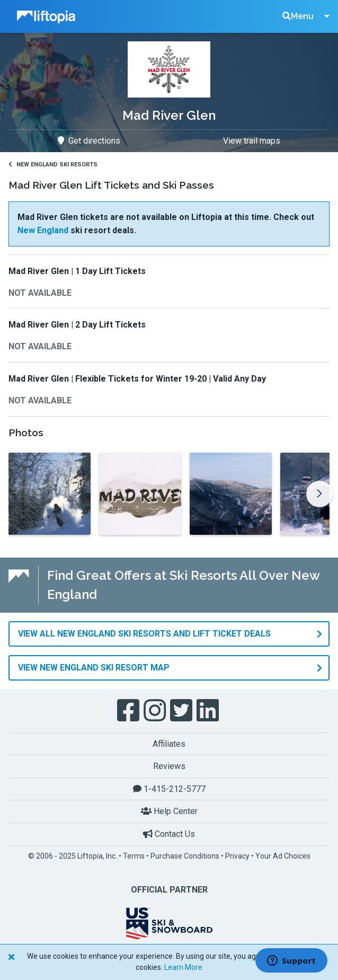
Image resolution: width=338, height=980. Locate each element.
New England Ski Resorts (53, 165)
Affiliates (169, 744)
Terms (134, 856)
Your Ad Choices (283, 856)
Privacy (237, 856)
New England (43, 230)
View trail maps (252, 141)
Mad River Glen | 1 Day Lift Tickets (77, 271)
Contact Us (169, 834)
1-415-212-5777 (169, 789)
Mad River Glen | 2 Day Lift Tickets (77, 325)
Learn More (183, 967)
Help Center (169, 811)
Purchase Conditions (185, 856)
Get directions (89, 141)
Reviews (169, 766)
